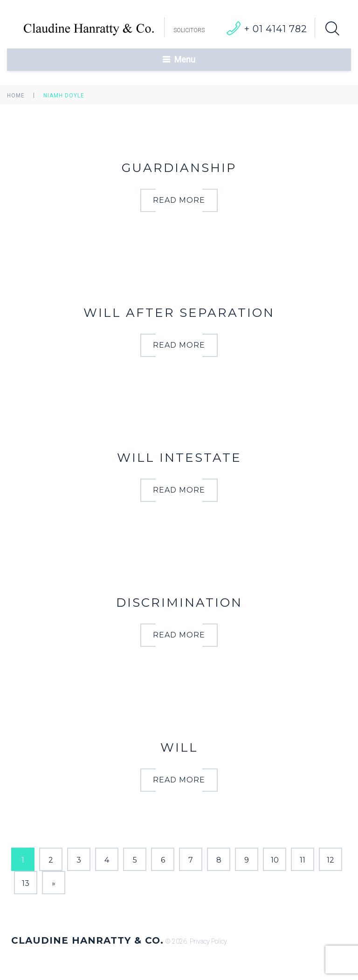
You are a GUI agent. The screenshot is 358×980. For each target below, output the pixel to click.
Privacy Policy (208, 941)
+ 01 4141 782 (276, 29)
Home (16, 96)
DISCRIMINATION (179, 603)
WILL (179, 747)
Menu (185, 59)
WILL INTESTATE (179, 458)
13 (26, 883)
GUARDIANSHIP (179, 168)
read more (179, 200)
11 (303, 860)
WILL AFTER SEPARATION (179, 313)
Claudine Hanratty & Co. (87, 940)
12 (330, 860)
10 (275, 860)
